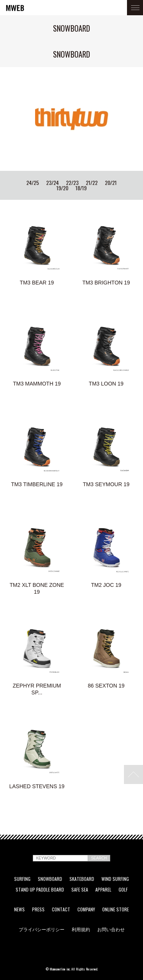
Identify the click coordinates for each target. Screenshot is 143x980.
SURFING (22, 879)
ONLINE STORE (116, 909)
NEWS (19, 909)
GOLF (123, 890)
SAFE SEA (80, 890)
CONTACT (61, 909)
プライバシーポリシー (42, 929)
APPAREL (103, 890)
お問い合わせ (111, 929)
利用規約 (81, 929)
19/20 (62, 188)
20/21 (111, 183)
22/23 (72, 183)
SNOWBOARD (50, 879)
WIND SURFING (115, 879)
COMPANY (86, 909)
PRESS (38, 909)
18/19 (81, 188)
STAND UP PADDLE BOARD (40, 890)
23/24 (52, 183)
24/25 (33, 183)
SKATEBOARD (82, 879)
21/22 (92, 183)
